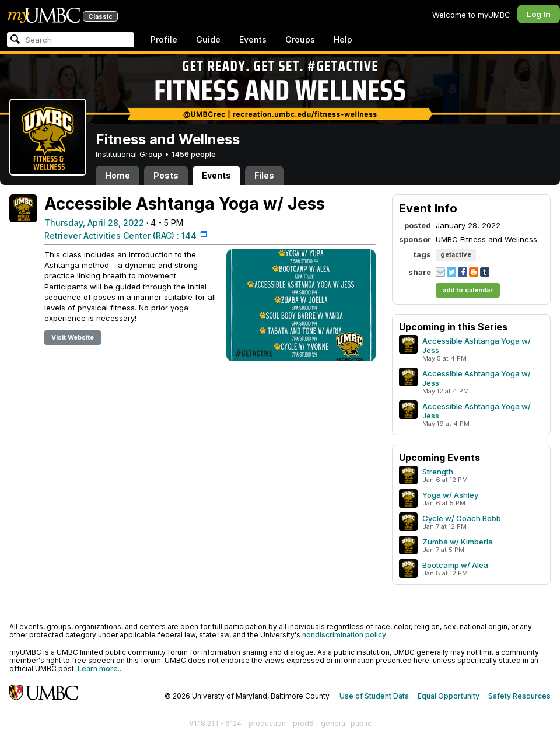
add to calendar (468, 290)
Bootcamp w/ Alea (455, 565)
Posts (166, 175)
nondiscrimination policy (344, 635)
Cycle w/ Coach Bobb (462, 518)
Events (253, 39)
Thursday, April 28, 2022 (94, 223)
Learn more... (100, 669)
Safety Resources (519, 696)
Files (264, 175)
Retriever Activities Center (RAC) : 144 (120, 235)
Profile (164, 39)
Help (343, 39)
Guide (208, 39)
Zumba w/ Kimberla (458, 542)
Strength (438, 472)
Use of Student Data (374, 696)
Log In (539, 14)
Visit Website (73, 337)
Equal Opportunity (449, 696)
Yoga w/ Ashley (450, 495)
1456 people (194, 154)
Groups (300, 39)
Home (118, 175)
